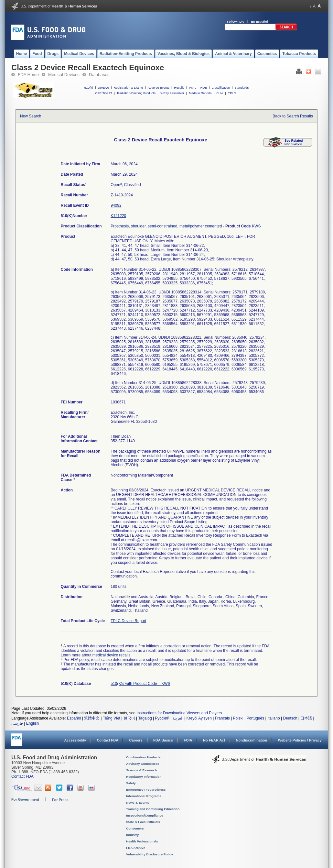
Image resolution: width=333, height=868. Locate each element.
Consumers (135, 828)
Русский (162, 718)
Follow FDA (235, 22)
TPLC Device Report (128, 621)
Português (255, 718)
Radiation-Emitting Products (136, 93)
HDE (204, 88)
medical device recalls (111, 655)
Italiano (274, 718)
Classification (221, 88)
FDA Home (28, 75)
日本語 (306, 718)
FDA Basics (163, 740)
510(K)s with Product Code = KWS (140, 684)
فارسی (17, 723)
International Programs (144, 796)
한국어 (129, 718)
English (32, 723)
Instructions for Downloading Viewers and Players (179, 713)
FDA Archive (136, 848)
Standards (242, 88)
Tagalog (145, 718)
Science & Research (141, 770)
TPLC (232, 93)
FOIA (188, 740)
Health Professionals (142, 841)
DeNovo (103, 88)
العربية (178, 718)
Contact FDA (107, 740)
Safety (131, 783)
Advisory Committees (143, 764)
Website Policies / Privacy (300, 740)
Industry (132, 835)
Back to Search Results (293, 116)
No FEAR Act (214, 740)
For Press (60, 800)
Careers (136, 740)
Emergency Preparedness (146, 790)
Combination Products (143, 757)
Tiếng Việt (112, 718)
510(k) (89, 88)
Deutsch (290, 718)
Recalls (179, 88)
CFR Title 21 (104, 93)
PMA (192, 88)
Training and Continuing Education (153, 809)
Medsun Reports (200, 93)
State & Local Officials (143, 822)
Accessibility (75, 740)
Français (222, 718)
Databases (99, 75)
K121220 (118, 216)
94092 (116, 205)
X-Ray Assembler (172, 93)
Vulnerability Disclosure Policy (150, 854)
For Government (25, 799)
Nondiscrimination (252, 740)
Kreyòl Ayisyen (199, 718)
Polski (238, 718)
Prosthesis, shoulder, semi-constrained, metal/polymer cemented (166, 226)
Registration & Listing (129, 88)
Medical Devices (64, 75)
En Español (260, 22)
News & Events (138, 802)
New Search (31, 116)
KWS (256, 226)
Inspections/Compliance (145, 815)
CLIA (220, 93)
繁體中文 (92, 718)
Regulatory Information (144, 777)
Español (74, 718)
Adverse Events (159, 88)
